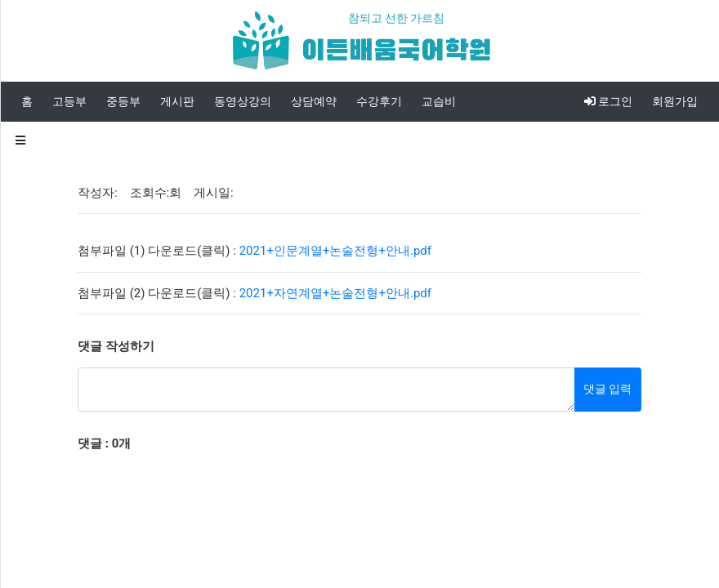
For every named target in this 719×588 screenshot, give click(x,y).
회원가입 (675, 101)
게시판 (177, 101)
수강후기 (379, 101)
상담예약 (314, 101)
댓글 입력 (607, 389)
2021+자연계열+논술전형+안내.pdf (335, 293)
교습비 (439, 101)
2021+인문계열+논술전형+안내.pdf (335, 251)
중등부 (123, 101)
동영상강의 (243, 101)
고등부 (69, 101)
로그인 (608, 101)
